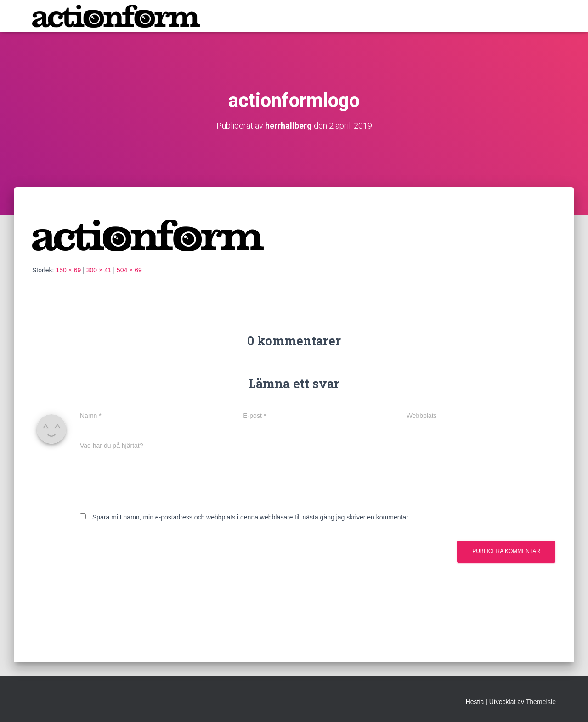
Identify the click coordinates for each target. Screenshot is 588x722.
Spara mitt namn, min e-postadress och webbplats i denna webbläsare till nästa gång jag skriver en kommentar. (251, 517)
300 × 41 (99, 270)
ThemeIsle (541, 702)
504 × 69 (129, 270)
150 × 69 (68, 270)
